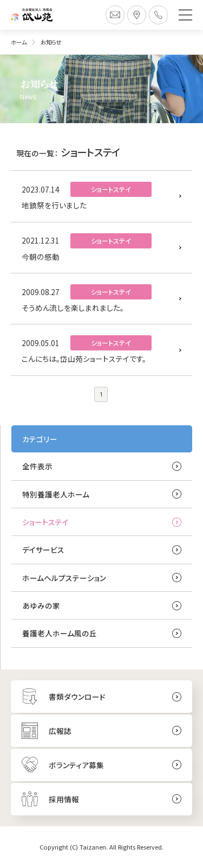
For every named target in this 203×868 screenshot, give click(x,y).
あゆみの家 (41, 605)
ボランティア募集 (76, 765)
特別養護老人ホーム (56, 494)
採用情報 (64, 799)
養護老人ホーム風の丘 (60, 633)
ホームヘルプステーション (64, 578)
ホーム (19, 42)
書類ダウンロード (77, 697)
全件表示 (37, 466)
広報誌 (60, 731)
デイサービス (43, 550)
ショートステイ (45, 522)
